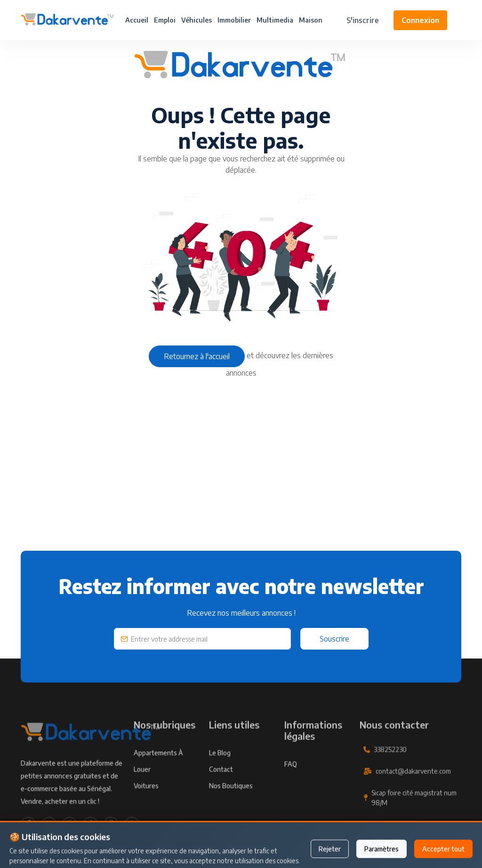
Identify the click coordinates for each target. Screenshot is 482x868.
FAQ (291, 779)
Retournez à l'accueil (197, 356)
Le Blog (220, 768)
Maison (311, 20)
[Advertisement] (241, 484)
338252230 (390, 765)
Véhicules (197, 20)
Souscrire (334, 639)
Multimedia (275, 20)
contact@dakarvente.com (413, 786)
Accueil (137, 20)
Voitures (146, 801)
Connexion (420, 20)
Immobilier (234, 20)
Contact (221, 784)
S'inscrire (363, 20)
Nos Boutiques (231, 801)
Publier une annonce (241, 847)
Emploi (165, 20)
